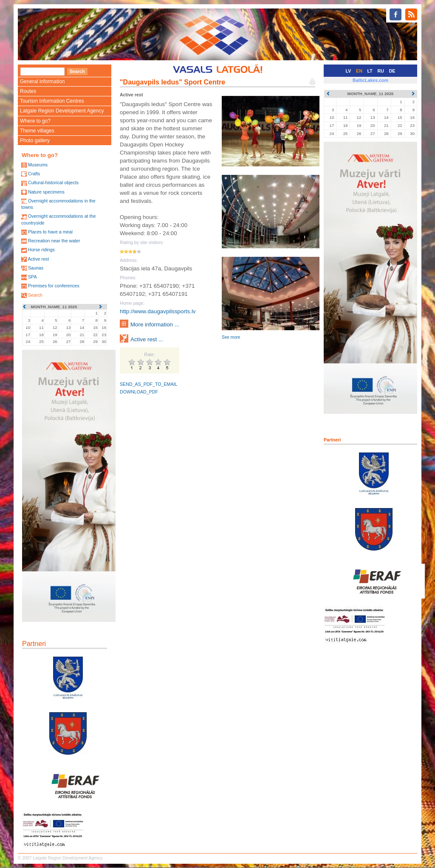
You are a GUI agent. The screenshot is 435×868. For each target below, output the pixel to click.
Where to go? (35, 121)
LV (349, 71)
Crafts (34, 174)
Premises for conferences (54, 286)
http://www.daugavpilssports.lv (158, 311)
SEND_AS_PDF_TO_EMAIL (148, 384)
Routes (28, 91)
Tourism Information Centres (52, 101)
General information (42, 81)
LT (370, 71)
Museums (38, 165)
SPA (32, 277)
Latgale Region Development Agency (62, 111)
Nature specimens (46, 192)
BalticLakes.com (370, 80)
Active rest (38, 259)
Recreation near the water (54, 241)
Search (35, 295)
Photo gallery (35, 140)
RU (381, 71)
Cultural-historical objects (53, 183)
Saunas (36, 268)
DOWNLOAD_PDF (139, 392)
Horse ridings (41, 250)
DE (392, 71)
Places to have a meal (50, 232)
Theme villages (37, 131)
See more (231, 337)
